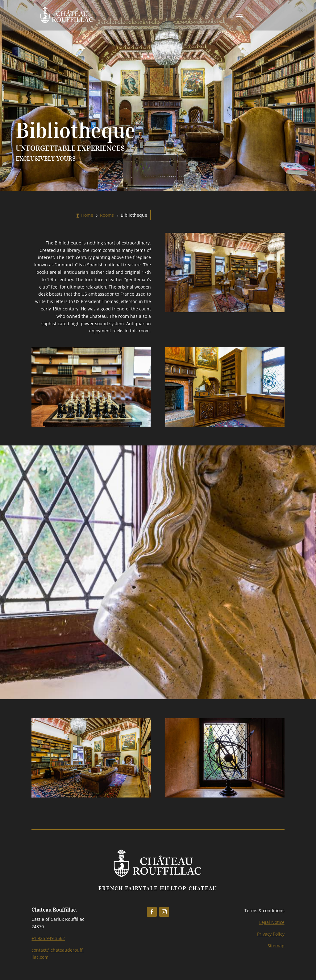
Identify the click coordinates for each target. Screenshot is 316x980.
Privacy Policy (271, 934)
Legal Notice (272, 922)
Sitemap (276, 946)
